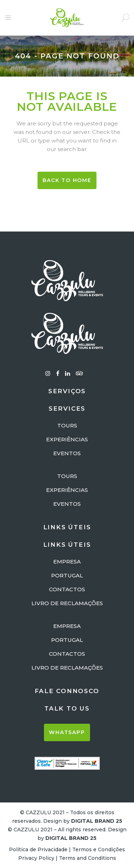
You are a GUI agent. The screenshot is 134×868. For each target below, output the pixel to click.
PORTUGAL (67, 575)
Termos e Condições (99, 849)
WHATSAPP (67, 732)
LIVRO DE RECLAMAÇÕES (67, 603)
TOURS (67, 425)
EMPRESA (67, 562)
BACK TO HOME (67, 180)
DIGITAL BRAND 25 (97, 821)
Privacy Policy (36, 858)
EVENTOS (67, 453)
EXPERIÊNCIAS (67, 439)
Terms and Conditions (88, 858)
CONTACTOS (67, 589)
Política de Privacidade (38, 849)
